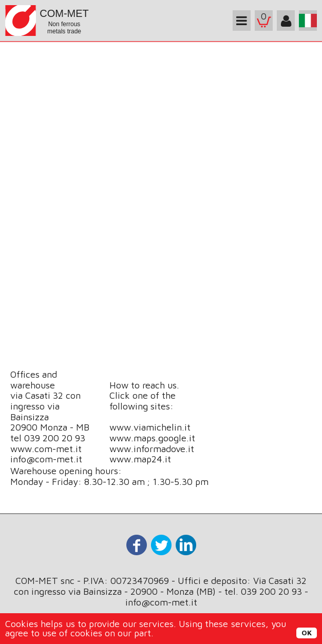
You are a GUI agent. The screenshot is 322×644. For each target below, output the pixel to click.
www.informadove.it (152, 449)
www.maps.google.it (152, 438)
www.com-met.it (46, 449)
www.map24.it (140, 459)
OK (307, 632)
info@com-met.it (46, 459)
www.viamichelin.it (150, 427)
